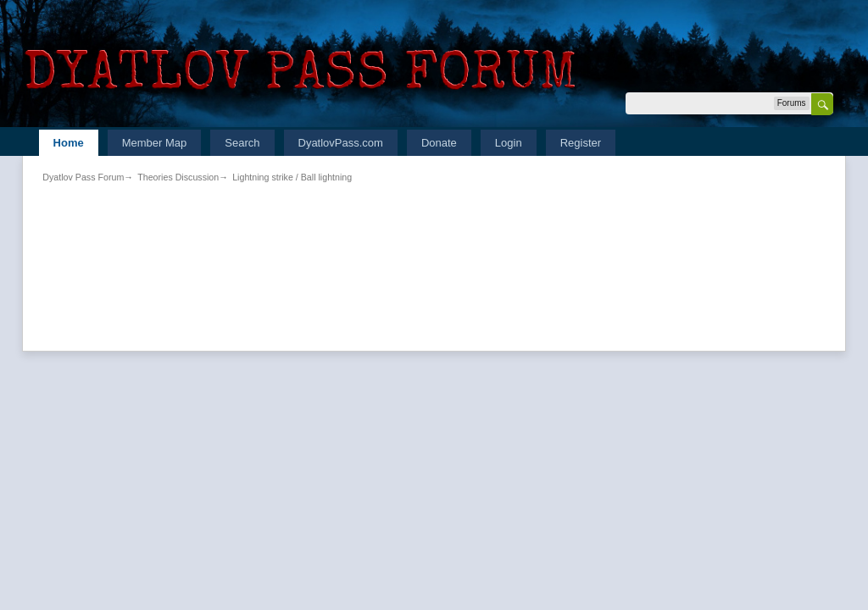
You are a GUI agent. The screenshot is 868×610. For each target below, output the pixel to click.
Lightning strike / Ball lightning (292, 177)
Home (69, 143)
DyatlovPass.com (341, 143)
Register (581, 143)
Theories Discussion (178, 177)
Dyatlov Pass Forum (83, 177)
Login (509, 143)
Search (242, 143)
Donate (439, 143)
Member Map (155, 143)
